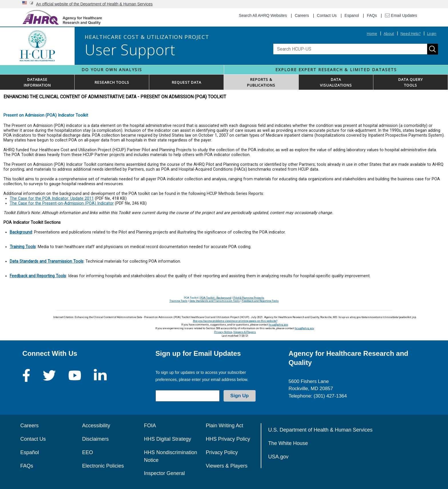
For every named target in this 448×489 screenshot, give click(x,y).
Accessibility (96, 426)
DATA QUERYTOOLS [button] (411, 82)
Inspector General (164, 473)
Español (30, 452)
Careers (302, 15)
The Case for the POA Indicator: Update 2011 (52, 198)
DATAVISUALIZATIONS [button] (336, 82)
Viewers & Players (245, 332)
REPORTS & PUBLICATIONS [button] (261, 82)
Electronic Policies (103, 466)
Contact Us (327, 15)
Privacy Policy (222, 452)
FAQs (372, 15)
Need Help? (411, 33)
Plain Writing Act (225, 426)
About (389, 33)
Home (372, 33)
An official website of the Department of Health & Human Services (94, 4)
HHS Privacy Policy (228, 439)
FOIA (150, 426)
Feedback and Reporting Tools (260, 301)
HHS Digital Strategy (167, 439)
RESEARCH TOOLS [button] (112, 82)
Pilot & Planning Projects (249, 298)
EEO (87, 452)
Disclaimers (95, 439)
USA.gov (278, 457)
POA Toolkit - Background (216, 298)
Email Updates (401, 15)
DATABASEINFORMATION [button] (37, 82)
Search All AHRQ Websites (263, 15)
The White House (288, 443)
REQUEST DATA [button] (187, 82)
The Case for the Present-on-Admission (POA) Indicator (62, 203)
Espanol (352, 15)
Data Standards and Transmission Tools (215, 301)
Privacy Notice (223, 332)
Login (432, 33)
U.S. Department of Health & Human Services (320, 430)
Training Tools (179, 301)
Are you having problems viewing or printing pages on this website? (235, 321)
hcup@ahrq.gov (278, 325)
